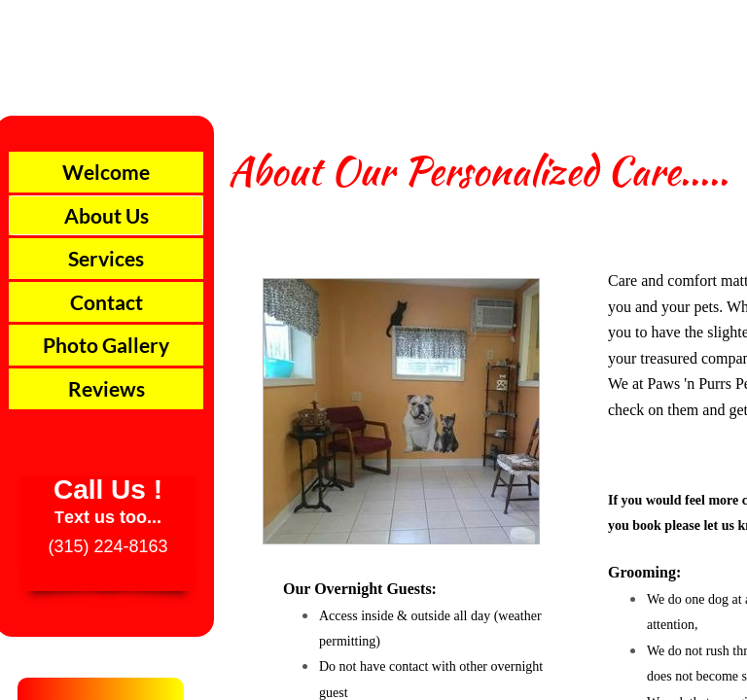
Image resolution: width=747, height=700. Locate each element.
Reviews (107, 388)
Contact (107, 302)
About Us (107, 215)
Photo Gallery (106, 345)
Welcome (106, 172)
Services (106, 258)
